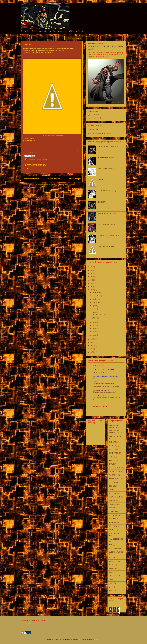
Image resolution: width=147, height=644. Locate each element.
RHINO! (100, 180)
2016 (92, 280)
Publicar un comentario (33, 169)
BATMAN (113, 519)
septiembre (96, 302)
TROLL (112, 580)
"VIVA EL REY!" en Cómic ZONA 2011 (111, 235)
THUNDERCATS (115, 471)
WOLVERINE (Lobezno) (106, 158)
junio (94, 312)
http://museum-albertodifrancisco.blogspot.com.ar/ (104, 391)
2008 (92, 352)
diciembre (96, 293)
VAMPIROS (113, 475)
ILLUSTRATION (115, 548)
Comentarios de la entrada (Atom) (56, 185)
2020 (92, 267)
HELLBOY (113, 493)
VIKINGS (113, 512)
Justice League (114, 504)
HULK (112, 464)
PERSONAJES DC (42, 159)
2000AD (112, 486)
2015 (92, 283)
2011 (92, 342)
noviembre (96, 296)
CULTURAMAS (94, 130)
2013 (92, 290)
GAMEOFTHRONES (116, 539)
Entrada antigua (74, 179)
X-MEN (112, 457)
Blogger (97, 639)
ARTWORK (113, 515)
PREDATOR (113, 569)
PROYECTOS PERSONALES (114, 432)
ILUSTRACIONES (116, 468)
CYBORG (95, 318)
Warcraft (112, 583)
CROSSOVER (114, 523)
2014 (92, 286)
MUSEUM (24, 626)
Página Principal (54, 179)
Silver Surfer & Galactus (106, 169)
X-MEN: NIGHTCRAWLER (107, 213)
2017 (92, 277)
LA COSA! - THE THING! (106, 224)
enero (94, 335)
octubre (95, 299)
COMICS (112, 460)
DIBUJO (112, 449)
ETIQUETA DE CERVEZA (114, 535)
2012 (92, 339)
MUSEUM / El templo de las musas (100, 134)
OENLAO (113, 565)
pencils (112, 587)
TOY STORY (114, 576)
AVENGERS (114, 482)
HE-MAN (113, 446)
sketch (111, 590)
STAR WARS (114, 453)
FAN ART (113, 442)
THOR (112, 490)
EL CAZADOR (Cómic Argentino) (109, 191)
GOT (111, 545)
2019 (92, 270)
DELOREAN (114, 526)
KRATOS (112, 558)
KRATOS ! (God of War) (106, 247)
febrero (95, 332)
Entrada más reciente (31, 179)
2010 (92, 346)
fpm (80, 639)
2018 (92, 273)
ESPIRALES (114, 501)
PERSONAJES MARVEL (114, 426)
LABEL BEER (114, 561)
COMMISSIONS (115, 479)
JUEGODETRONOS (116, 552)
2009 (92, 349)
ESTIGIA (112, 530)
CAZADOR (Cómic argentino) (108, 146)
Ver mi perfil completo (95, 118)
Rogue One (113, 572)
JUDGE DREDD (115, 497)
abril (94, 325)
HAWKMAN (102, 202)
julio (94, 309)
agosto (95, 306)
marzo (95, 329)
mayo (94, 322)
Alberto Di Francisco (98, 115)
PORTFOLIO (114, 508)
